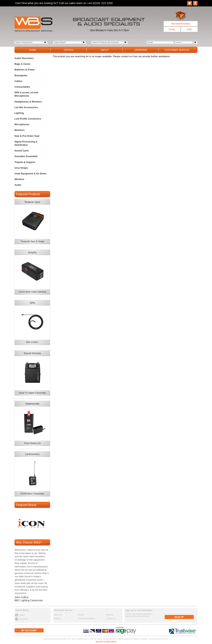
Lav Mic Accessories (26, 107)
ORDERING (141, 50)
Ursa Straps (21, 168)
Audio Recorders (24, 58)
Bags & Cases (22, 64)
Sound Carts (22, 151)
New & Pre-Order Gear (27, 136)
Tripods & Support (25, 162)
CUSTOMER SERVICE (177, 50)
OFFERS (69, 50)
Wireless (19, 179)
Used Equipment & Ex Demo (30, 174)
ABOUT (105, 50)
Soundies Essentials (26, 156)
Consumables (22, 87)
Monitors (19, 130)
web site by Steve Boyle (106, 642)
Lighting (19, 113)
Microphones (22, 124)
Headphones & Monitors (28, 102)
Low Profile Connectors (28, 119)
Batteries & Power (25, 70)
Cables (18, 81)
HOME (33, 50)
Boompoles (21, 75)
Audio (18, 185)
